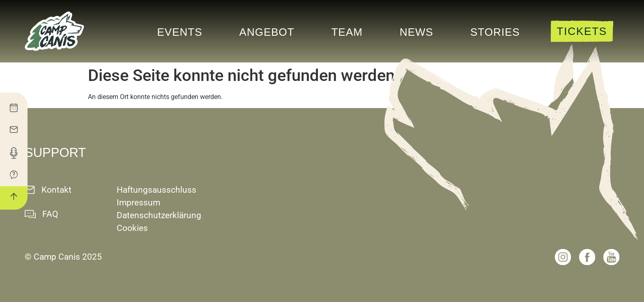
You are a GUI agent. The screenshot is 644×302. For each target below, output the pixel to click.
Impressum (138, 203)
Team (347, 32)
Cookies (132, 228)
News (416, 32)
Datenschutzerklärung (159, 215)
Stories (495, 32)
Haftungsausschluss (156, 190)
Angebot (267, 32)
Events (180, 32)
